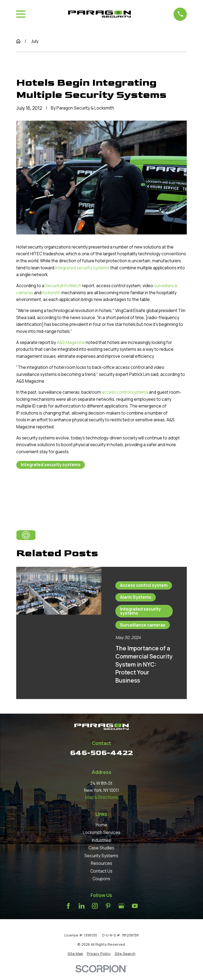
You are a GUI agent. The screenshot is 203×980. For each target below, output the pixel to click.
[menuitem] (75, 953)
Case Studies (101, 848)
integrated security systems (82, 268)
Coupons (101, 879)
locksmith (51, 293)
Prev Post (39, 491)
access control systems (125, 392)
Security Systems (101, 856)
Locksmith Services (102, 832)
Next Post (87, 491)
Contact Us (101, 871)
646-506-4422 (102, 753)
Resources (102, 863)
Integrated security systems (51, 465)
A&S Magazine (71, 342)
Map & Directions (101, 797)
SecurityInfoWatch (63, 286)
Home (102, 825)
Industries (101, 840)
